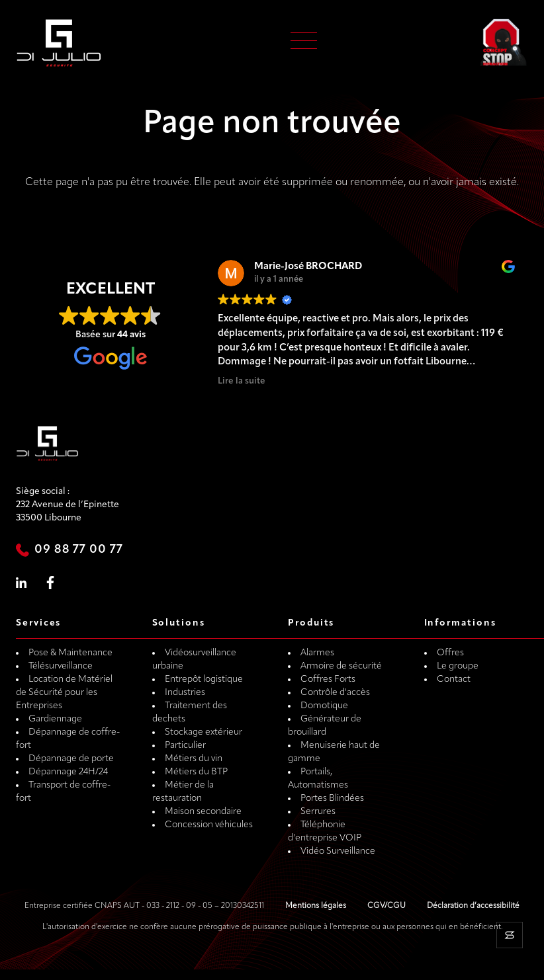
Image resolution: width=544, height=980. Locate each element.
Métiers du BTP (196, 772)
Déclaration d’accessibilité (473, 906)
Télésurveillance (61, 666)
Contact (454, 679)
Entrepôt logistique (204, 679)
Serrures (318, 812)
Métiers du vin (194, 759)
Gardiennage (55, 719)
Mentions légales (316, 906)
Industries (185, 693)
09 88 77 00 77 (79, 550)
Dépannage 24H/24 (68, 772)
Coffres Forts (328, 679)
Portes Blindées (332, 798)
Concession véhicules (209, 825)
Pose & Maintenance (70, 653)
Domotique (324, 706)
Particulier (185, 746)
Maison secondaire (203, 812)
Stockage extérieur (204, 732)
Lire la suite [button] (242, 381)
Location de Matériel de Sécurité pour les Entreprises (64, 693)
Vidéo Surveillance (338, 851)
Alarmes (317, 653)
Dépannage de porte (71, 759)
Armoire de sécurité (341, 666)
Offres (450, 653)
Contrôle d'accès (335, 693)
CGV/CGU (386, 906)
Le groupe (458, 666)
